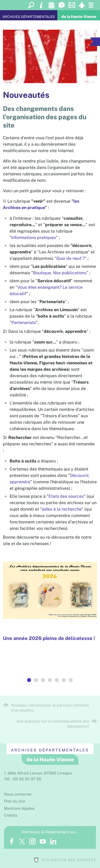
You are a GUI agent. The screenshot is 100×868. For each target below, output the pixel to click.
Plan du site (15, 801)
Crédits (11, 815)
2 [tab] (36, 680)
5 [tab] (57, 680)
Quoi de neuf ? (70, 258)
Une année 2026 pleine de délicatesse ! (49, 638)
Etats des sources (66, 496)
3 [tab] (43, 680)
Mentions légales (19, 808)
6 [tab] (64, 680)
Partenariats (24, 323)
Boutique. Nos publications (60, 273)
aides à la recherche (61, 509)
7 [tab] (71, 680)
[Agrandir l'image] (50, 56)
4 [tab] (50, 680)
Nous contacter (18, 794)
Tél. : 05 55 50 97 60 (23, 779)
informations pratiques (34, 238)
